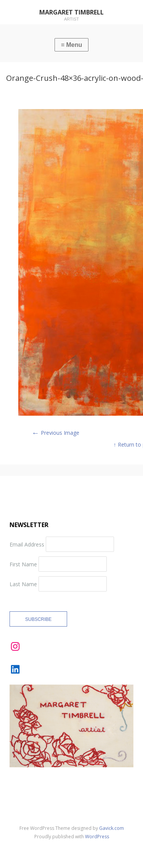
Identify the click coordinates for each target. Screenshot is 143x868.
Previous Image (55, 433)
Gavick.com (112, 828)
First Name (23, 564)
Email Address (27, 544)
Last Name (23, 584)
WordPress (97, 837)
